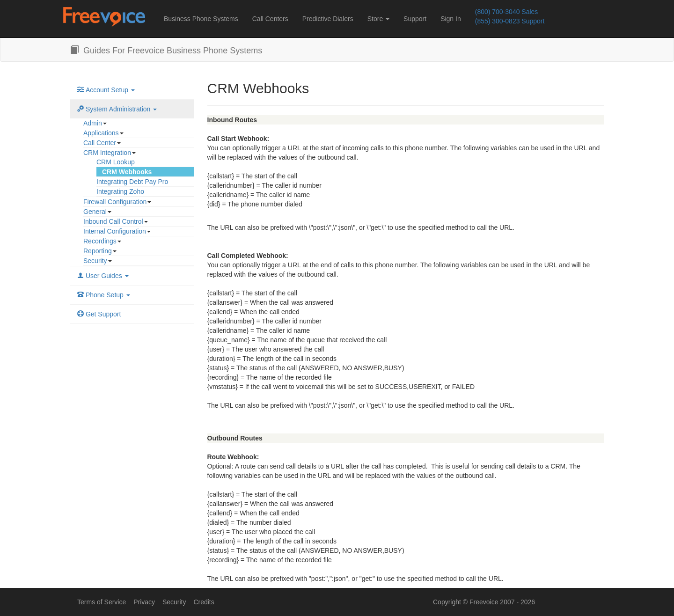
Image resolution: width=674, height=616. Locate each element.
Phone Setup (104, 295)
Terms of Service (102, 602)
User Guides (103, 276)
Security (95, 261)
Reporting (98, 251)
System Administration (117, 109)
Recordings (100, 241)
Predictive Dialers (328, 19)
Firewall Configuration (115, 202)
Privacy (144, 602)
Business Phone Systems (201, 19)
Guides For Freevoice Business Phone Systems (166, 50)
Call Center (100, 143)
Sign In (451, 19)
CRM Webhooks (127, 172)
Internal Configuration (115, 231)
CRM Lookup (116, 162)
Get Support (99, 314)
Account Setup (106, 90)
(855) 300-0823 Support (510, 21)
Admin (93, 123)
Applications (101, 133)
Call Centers (270, 19)
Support (415, 19)
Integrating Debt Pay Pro (132, 182)
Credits (204, 602)
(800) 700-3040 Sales (507, 12)
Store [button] (378, 19)
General (95, 212)
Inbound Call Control (113, 221)
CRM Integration (107, 153)
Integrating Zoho (120, 191)
